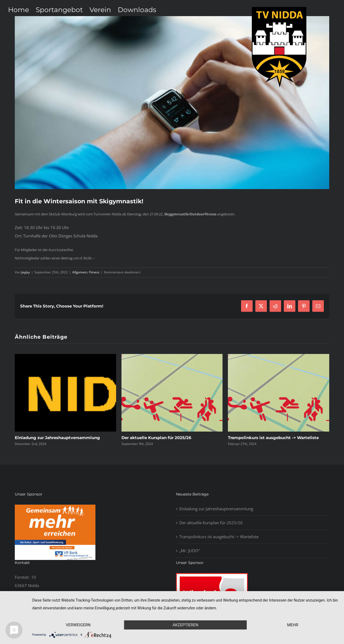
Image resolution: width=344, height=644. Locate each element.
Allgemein (80, 272)
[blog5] (172, 103)
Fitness (94, 272)
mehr (293, 625)
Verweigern (78, 625)
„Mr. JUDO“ (189, 551)
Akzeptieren (185, 625)
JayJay (26, 272)
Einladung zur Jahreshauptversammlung (57, 438)
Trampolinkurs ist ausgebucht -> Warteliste (273, 438)
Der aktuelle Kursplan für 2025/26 (156, 438)
